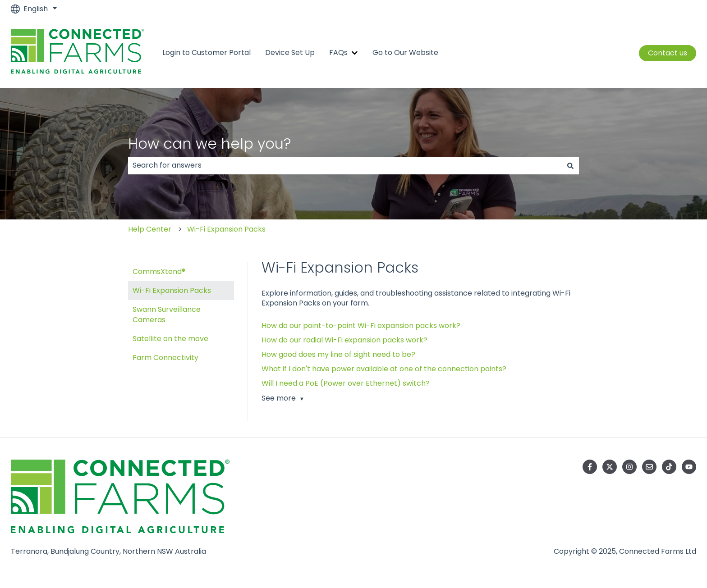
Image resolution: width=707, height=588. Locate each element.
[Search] (570, 165)
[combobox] (345, 165)
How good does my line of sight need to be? (338, 354)
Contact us (668, 53)
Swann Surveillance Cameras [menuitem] (167, 314)
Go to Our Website (405, 53)
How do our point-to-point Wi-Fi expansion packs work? (361, 326)
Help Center (150, 229)
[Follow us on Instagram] (629, 467)
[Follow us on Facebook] (590, 467)
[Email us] (649, 467)
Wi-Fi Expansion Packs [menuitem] (172, 290)
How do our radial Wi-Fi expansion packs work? (344, 340)
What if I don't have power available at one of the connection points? (384, 369)
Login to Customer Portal (207, 53)
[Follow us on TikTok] (669, 467)
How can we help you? (209, 144)
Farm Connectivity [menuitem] (165, 358)
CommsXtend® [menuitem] (159, 271)
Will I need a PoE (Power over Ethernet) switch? (346, 383)
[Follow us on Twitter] (610, 467)
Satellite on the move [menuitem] (170, 339)
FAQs (338, 53)
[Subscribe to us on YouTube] (689, 467)
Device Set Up (290, 53)
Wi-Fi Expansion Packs (226, 229)
